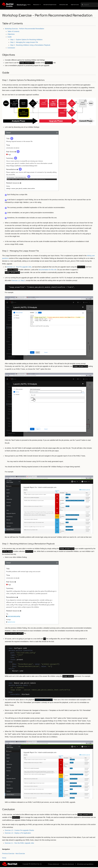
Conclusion (11, 48)
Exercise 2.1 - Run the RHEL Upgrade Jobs (19, 843)
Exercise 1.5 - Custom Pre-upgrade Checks (19, 830)
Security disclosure (68, 864)
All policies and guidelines (85, 864)
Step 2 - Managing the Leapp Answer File (24, 42)
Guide (10, 37)
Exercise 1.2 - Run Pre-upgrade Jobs (19, 267)
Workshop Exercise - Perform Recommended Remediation (24, 29)
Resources (37, 5)
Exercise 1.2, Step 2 (18, 280)
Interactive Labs (64, 5)
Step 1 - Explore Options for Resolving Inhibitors (26, 40)
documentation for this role (48, 270)
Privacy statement (54, 864)
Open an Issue (75, 5)
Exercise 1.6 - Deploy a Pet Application (18, 833)
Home (29, 5)
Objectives (11, 34)
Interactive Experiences (50, 5)
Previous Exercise (8, 854)
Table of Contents (13, 31)
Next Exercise (20, 854)
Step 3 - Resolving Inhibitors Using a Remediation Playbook (30, 45)
